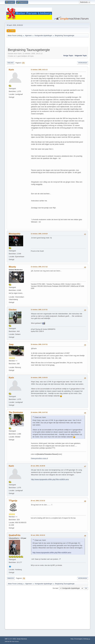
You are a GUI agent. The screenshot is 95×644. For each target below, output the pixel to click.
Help (72, 639)
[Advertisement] (36, 42)
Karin (11, 70)
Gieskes (13, 310)
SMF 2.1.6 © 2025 (10, 639)
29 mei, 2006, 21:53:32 (38, 501)
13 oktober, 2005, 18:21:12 (39, 70)
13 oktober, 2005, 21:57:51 (39, 310)
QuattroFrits (15, 535)
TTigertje (13, 501)
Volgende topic (81, 56)
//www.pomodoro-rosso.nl (39, 458)
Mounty (12, 267)
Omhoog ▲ (87, 639)
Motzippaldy (15, 234)
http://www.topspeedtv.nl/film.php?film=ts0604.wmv (50, 479)
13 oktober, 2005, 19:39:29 (39, 234)
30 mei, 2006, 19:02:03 (38, 535)
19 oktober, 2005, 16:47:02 (39, 412)
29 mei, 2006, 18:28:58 (38, 466)
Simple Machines (22, 639)
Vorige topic (68, 56)
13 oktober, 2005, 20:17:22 (39, 267)
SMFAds (7, 641)
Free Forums (15, 641)
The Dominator (16, 412)
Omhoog (11, 578)
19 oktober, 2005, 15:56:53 (39, 378)
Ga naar (55, 588)
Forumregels (78, 639)
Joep (11, 344)
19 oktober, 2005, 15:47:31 (39, 344)
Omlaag (10, 63)
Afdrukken (83, 63)
